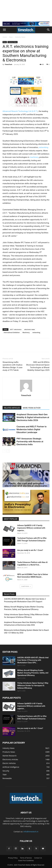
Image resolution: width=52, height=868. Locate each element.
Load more (26, 586)
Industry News (20, 37)
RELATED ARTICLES (12, 408)
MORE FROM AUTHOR (32, 408)
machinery (34, 157)
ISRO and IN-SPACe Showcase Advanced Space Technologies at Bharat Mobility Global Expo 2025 (38, 366)
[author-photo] (26, 392)
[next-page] (8, 451)
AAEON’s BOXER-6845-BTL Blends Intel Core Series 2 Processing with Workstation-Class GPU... (33, 660)
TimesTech (8, 64)
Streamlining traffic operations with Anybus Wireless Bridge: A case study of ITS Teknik (12, 366)
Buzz (11, 37)
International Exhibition (12, 332)
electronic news (30, 329)
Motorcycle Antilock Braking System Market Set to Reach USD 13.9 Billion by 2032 (27, 631)
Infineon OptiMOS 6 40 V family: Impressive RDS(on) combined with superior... (31, 528)
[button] (4, 30)
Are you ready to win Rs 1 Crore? (30, 550)
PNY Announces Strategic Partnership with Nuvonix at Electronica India (30, 441)
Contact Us (38, 858)
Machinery (26, 332)
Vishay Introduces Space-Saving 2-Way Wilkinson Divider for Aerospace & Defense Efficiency (26, 616)
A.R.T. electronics (16, 329)
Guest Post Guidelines (26, 861)
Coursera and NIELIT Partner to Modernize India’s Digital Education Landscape (32, 429)
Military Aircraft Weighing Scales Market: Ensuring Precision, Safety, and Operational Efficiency (24, 608)
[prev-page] (4, 451)
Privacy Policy (13, 858)
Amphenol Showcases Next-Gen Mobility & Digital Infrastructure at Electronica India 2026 (33, 417)
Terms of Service (26, 858)
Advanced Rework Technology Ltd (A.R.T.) (20, 111)
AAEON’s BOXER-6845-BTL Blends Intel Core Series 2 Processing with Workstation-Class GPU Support (25, 600)
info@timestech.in (31, 832)
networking (43, 147)
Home (5, 37)
